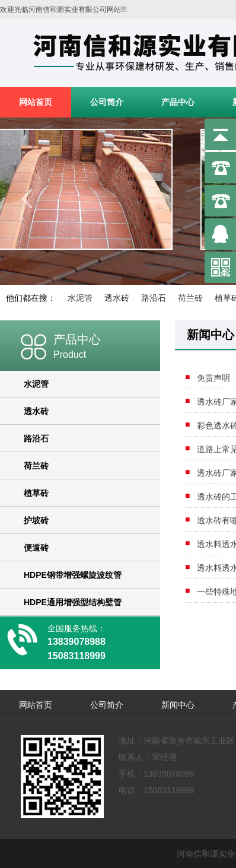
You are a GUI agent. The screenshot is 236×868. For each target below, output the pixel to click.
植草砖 (36, 493)
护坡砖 (36, 520)
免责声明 (213, 378)
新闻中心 (178, 705)
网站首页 (36, 102)
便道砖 (36, 548)
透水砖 (117, 298)
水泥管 (80, 298)
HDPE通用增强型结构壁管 (73, 602)
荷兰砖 (190, 298)
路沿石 (154, 298)
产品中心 (178, 102)
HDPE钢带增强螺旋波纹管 (73, 575)
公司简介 (107, 102)
